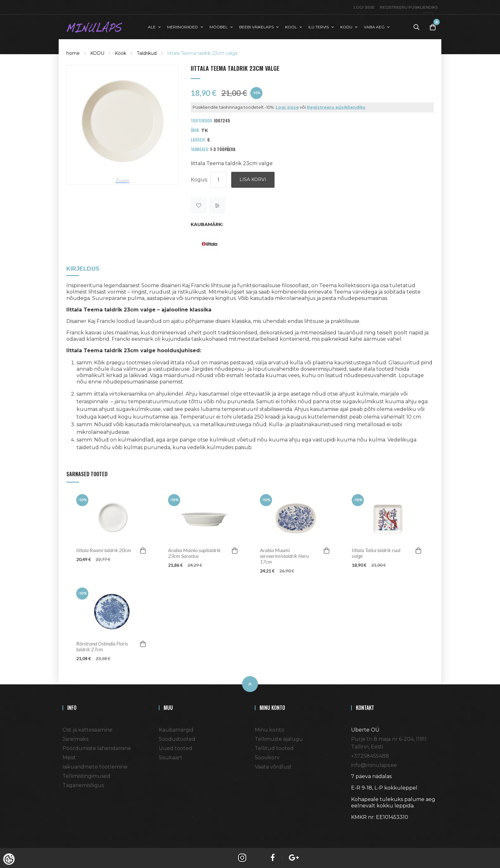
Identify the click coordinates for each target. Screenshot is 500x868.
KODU (97, 53)
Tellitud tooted (274, 748)
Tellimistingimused (86, 776)
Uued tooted (176, 748)
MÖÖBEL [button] (219, 27)
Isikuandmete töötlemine (95, 766)
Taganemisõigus (83, 785)
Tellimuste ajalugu (279, 739)
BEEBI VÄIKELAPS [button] (256, 27)
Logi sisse (364, 7)
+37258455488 (370, 756)
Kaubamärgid (176, 729)
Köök (121, 53)
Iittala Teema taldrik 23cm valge (202, 53)
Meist (69, 757)
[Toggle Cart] (433, 27)
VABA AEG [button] (374, 27)
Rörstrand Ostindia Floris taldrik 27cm (102, 646)
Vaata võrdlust (273, 766)
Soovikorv (267, 757)
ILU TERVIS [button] (319, 27)
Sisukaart (171, 757)
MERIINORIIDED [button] (183, 27)
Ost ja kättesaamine (88, 729)
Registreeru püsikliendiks (409, 7)
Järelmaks (75, 739)
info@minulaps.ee (374, 765)
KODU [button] (346, 27)
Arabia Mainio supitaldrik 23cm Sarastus (194, 553)
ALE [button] (152, 27)
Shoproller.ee (362, 828)
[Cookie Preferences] (9, 859)
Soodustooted (177, 739)
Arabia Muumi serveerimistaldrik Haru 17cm (284, 556)
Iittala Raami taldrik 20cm (104, 550)
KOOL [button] (291, 27)
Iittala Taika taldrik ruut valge (376, 553)
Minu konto (270, 729)
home (73, 53)
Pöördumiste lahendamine (97, 748)
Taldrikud (147, 53)
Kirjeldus (83, 269)
